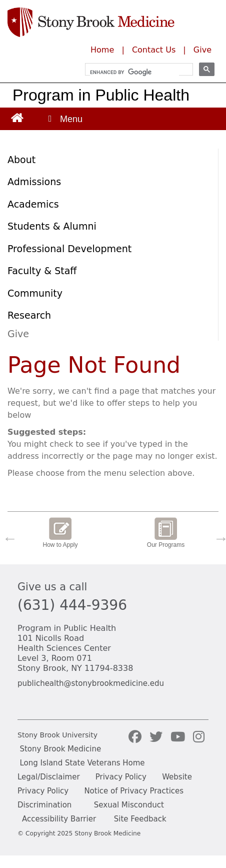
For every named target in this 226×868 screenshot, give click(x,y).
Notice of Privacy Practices (134, 791)
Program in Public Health (101, 95)
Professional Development (69, 249)
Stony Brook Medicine (60, 749)
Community (35, 293)
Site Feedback (140, 819)
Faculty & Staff (42, 271)
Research (29, 315)
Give (202, 50)
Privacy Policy (121, 777)
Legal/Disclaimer (49, 777)
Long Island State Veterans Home (82, 763)
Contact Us (154, 50)
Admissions (34, 182)
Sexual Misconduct (129, 805)
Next (218, 536)
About (21, 160)
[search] (134, 72)
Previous (7, 536)
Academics (33, 204)
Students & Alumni (52, 226)
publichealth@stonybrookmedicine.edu (91, 683)
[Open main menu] (64, 119)
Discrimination (44, 805)
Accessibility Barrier (59, 819)
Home (102, 50)
